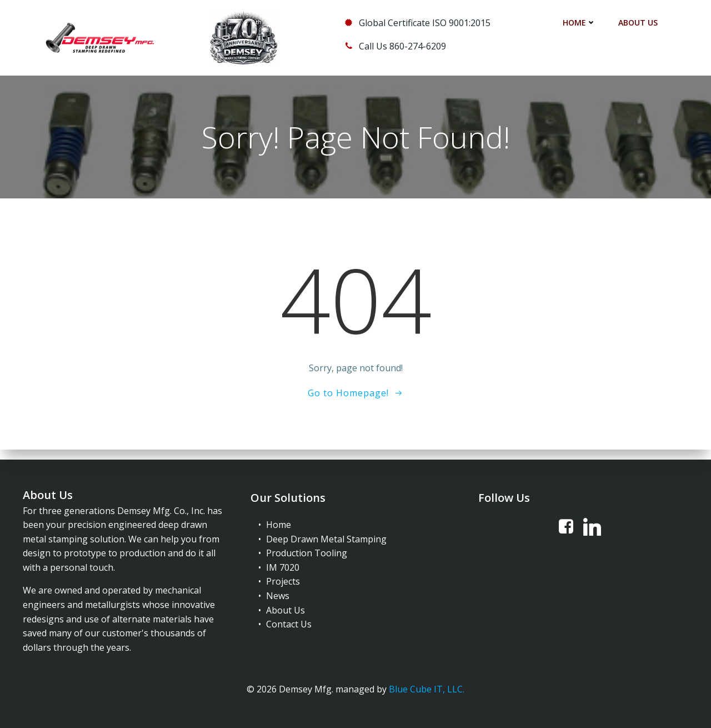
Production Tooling (307, 549)
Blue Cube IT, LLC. (427, 687)
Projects (283, 577)
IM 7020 (283, 564)
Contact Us (289, 620)
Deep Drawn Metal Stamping (326, 535)
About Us (639, 23)
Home (580, 23)
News (278, 592)
